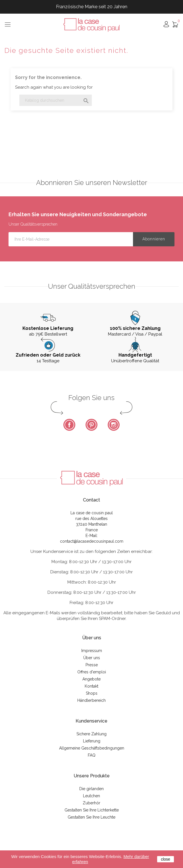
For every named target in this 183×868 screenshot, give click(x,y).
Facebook (69, 425)
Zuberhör (91, 803)
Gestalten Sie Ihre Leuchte (91, 817)
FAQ (92, 755)
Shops (92, 693)
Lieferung (92, 741)
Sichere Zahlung (91, 734)
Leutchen (91, 796)
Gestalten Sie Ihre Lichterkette (92, 810)
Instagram (114, 425)
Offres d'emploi (92, 672)
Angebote (91, 679)
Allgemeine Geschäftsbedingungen (92, 748)
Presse (92, 665)
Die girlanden (91, 789)
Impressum (92, 651)
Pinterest (91, 425)
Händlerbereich (91, 700)
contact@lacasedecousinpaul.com (92, 541)
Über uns (92, 658)
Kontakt (91, 686)
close (166, 859)
